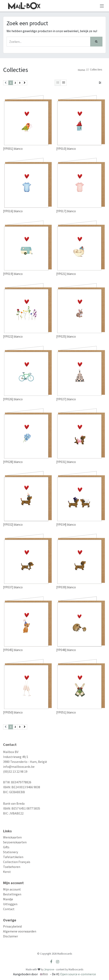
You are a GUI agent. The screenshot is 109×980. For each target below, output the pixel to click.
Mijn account (12, 889)
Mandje (8, 899)
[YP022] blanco (13, 336)
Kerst (7, 872)
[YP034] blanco (66, 525)
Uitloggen (10, 904)
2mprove (49, 969)
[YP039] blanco (66, 587)
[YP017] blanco (66, 211)
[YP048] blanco (66, 650)
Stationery (11, 852)
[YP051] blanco (66, 712)
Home (81, 70)
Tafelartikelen (13, 857)
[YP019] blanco (13, 274)
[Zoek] (96, 42)
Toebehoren (12, 867)
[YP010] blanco (66, 148)
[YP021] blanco (66, 274)
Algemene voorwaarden (20, 931)
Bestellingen (12, 894)
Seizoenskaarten (15, 842)
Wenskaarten (12, 837)
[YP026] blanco (13, 399)
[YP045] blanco (13, 650)
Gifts (6, 847)
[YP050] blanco (13, 712)
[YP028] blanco (13, 462)
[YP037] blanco (13, 587)
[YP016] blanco (13, 211)
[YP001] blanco (13, 148)
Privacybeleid (12, 926)
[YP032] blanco (13, 525)
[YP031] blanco (66, 462)
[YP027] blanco (66, 399)
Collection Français (17, 862)
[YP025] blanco (66, 336)
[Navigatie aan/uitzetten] (102, 6)
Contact (9, 909)
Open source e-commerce (78, 974)
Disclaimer (11, 936)
